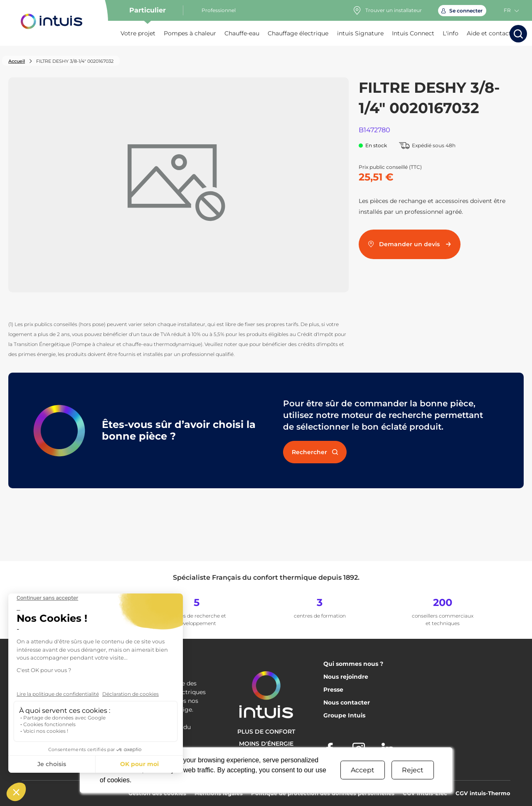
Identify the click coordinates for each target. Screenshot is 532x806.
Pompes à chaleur (190, 33)
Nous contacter (347, 702)
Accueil (17, 61)
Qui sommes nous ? (353, 664)
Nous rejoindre (346, 677)
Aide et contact (489, 33)
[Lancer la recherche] (518, 34)
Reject (413, 770)
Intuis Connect (413, 33)
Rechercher (315, 452)
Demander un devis (410, 244)
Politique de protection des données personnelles (323, 793)
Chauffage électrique (298, 33)
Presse (333, 690)
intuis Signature (360, 33)
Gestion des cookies (157, 793)
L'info (451, 33)
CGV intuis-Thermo (483, 793)
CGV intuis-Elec (425, 793)
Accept (363, 770)
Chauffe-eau (242, 33)
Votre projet (138, 33)
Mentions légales (219, 793)
